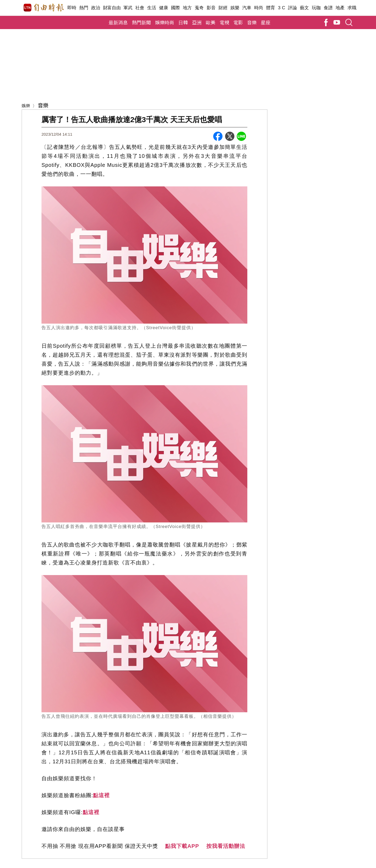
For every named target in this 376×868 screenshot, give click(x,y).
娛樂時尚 (165, 22)
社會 (140, 8)
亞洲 (197, 22)
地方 (187, 8)
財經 (223, 8)
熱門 (84, 8)
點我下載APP (182, 846)
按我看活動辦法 (226, 846)
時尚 (259, 8)
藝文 (305, 8)
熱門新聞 (141, 22)
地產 (340, 8)
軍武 (128, 8)
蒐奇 (199, 8)
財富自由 (112, 8)
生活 (152, 8)
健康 (164, 8)
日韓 (183, 22)
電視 (224, 22)
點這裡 (101, 795)
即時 (72, 8)
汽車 (247, 8)
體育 (271, 8)
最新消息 (118, 22)
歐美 (211, 22)
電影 (238, 22)
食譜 (328, 8)
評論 (293, 8)
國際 (176, 8)
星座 (266, 22)
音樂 (252, 22)
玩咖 (316, 8)
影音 (211, 8)
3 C (282, 8)
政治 (96, 8)
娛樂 (235, 8)
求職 (352, 8)
